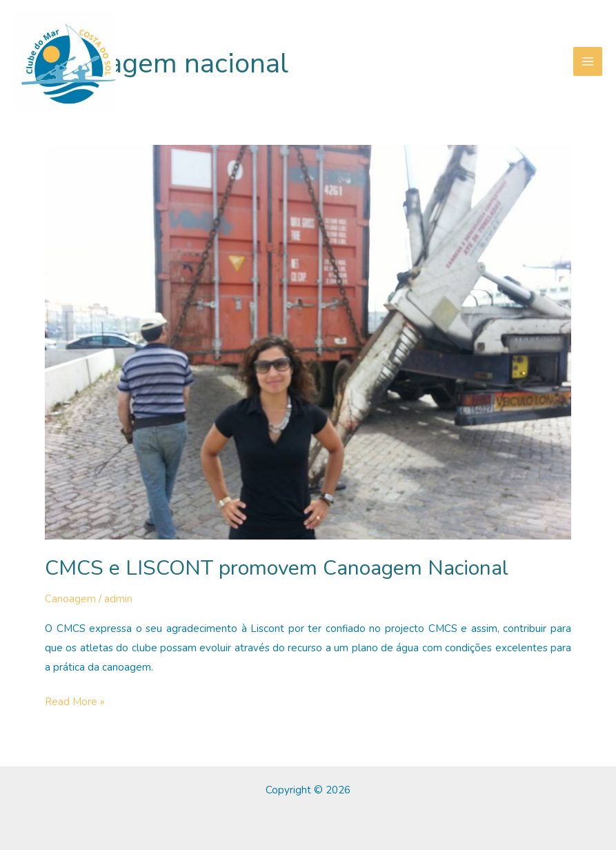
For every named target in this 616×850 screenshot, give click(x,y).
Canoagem (70, 599)
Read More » (75, 702)
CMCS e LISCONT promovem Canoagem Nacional (277, 568)
